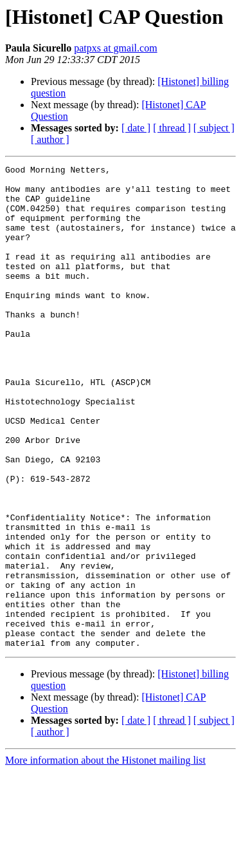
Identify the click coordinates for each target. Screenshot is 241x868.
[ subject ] (214, 128)
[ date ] (136, 128)
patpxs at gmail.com (115, 48)
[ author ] (50, 139)
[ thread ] (172, 128)
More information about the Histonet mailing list (105, 857)
